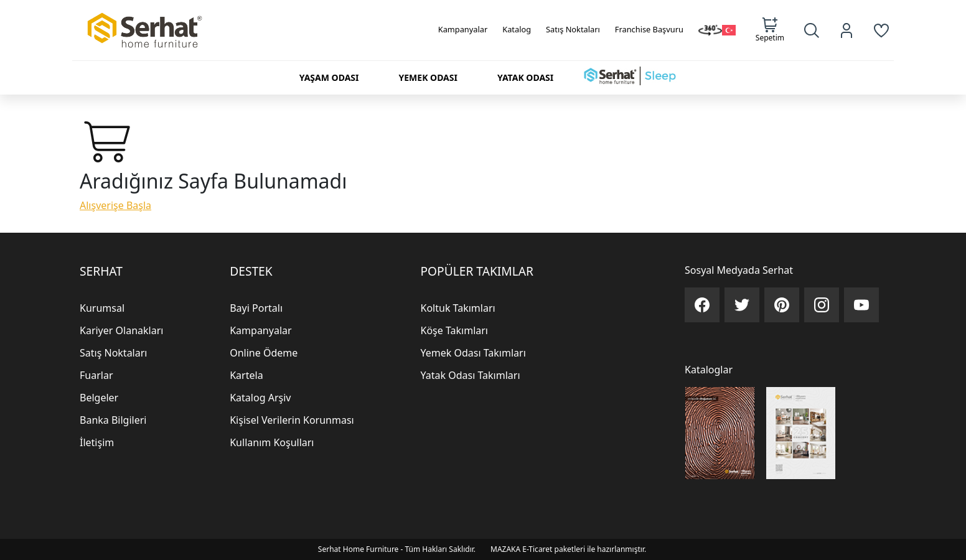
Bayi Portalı (256, 308)
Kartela (246, 375)
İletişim (97, 442)
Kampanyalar (463, 29)
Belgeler (99, 398)
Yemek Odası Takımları (473, 353)
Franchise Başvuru (649, 29)
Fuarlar (96, 375)
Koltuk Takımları (458, 308)
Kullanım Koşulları (272, 442)
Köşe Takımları (455, 330)
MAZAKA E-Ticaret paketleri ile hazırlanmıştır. (568, 549)
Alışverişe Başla (115, 205)
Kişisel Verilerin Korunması (292, 420)
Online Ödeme (264, 353)
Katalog (517, 29)
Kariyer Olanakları (121, 330)
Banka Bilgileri (113, 420)
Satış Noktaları (573, 29)
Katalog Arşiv (260, 398)
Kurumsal (102, 308)
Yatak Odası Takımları (471, 375)
